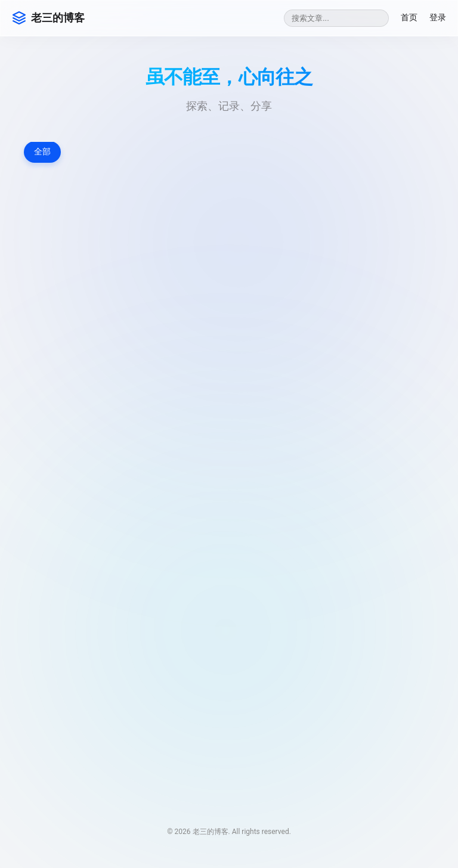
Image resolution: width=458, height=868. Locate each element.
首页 (409, 17)
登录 (438, 17)
